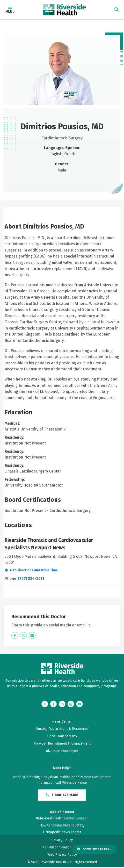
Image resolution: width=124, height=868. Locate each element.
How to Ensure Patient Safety (62, 826)
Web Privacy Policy (62, 856)
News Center (62, 721)
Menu (10, 10)
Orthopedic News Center (62, 833)
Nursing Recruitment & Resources (62, 729)
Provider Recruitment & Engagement (62, 743)
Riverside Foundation (62, 751)
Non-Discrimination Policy (62, 848)
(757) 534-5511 (31, 578)
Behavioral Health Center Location (62, 819)
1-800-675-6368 (62, 795)
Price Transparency (62, 736)
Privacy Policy (62, 841)
